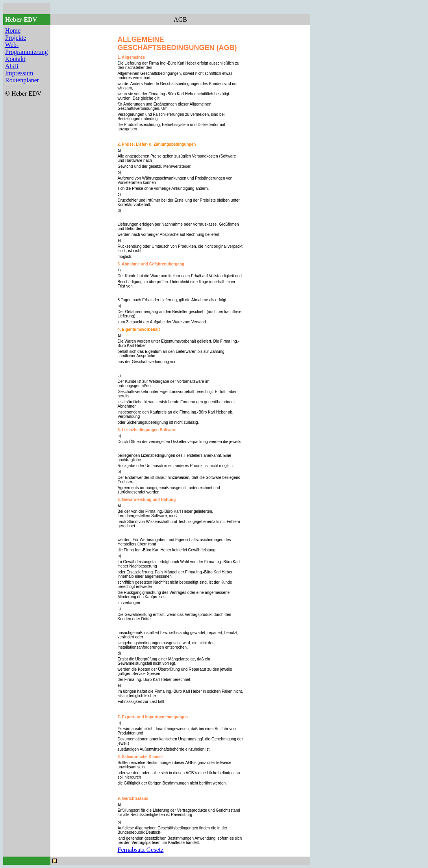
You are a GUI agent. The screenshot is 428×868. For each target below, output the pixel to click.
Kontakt (15, 59)
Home (13, 31)
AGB (12, 66)
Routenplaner (22, 80)
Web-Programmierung (26, 48)
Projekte (16, 38)
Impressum (19, 73)
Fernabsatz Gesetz (141, 850)
